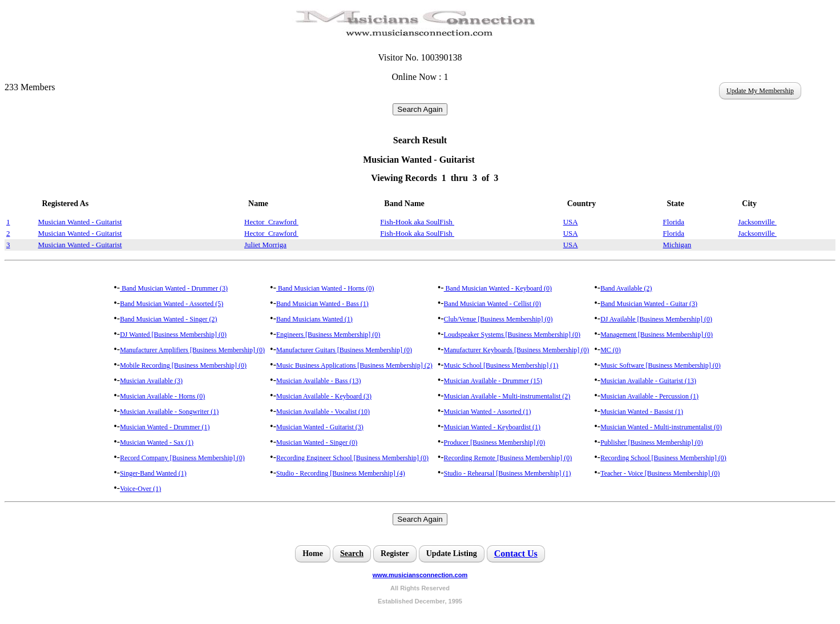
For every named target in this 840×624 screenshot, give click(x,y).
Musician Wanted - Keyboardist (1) (492, 427)
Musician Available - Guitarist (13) (648, 381)
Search (352, 553)
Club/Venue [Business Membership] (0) (498, 319)
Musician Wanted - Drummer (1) (165, 427)
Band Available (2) (626, 288)
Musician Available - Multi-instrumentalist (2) (507, 396)
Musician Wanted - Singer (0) (317, 442)
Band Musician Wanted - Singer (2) (168, 319)
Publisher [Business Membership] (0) (652, 442)
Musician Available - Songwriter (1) (169, 412)
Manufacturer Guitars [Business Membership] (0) (344, 350)
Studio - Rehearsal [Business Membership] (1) (508, 473)
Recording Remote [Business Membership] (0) (508, 458)
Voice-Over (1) (140, 489)
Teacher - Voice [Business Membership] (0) (660, 473)
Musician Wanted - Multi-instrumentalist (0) (661, 427)
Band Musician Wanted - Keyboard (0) (498, 288)
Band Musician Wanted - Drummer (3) (174, 288)
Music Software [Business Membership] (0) (661, 365)
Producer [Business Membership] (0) (495, 442)
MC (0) (611, 350)
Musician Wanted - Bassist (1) (642, 412)
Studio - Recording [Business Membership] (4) (341, 473)
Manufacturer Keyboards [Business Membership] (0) (517, 350)
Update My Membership (760, 91)
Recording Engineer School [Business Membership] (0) (352, 458)
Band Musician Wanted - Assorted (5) (171, 304)
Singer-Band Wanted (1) (153, 473)
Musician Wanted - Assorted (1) (488, 412)
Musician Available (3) (151, 381)
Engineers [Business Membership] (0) (328, 335)
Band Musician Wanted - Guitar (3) (649, 304)
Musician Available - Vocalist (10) (323, 412)
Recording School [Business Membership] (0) (663, 458)
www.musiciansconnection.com (420, 575)
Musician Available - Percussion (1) (649, 396)
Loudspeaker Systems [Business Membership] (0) (512, 335)
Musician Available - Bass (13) (318, 381)
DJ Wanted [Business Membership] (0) (173, 335)
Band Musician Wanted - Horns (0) (325, 288)
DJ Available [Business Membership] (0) (656, 319)
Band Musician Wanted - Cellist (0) (492, 304)
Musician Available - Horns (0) (162, 396)
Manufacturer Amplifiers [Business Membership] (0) (192, 350)
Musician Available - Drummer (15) (493, 381)
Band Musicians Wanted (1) (314, 319)
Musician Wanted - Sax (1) (157, 442)
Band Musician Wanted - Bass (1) (322, 304)
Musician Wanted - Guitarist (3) (320, 427)
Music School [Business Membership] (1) (501, 365)
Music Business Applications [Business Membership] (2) (354, 365)
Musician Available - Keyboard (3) (324, 396)
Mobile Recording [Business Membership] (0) (183, 365)
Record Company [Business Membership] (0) (182, 458)
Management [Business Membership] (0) (657, 335)
